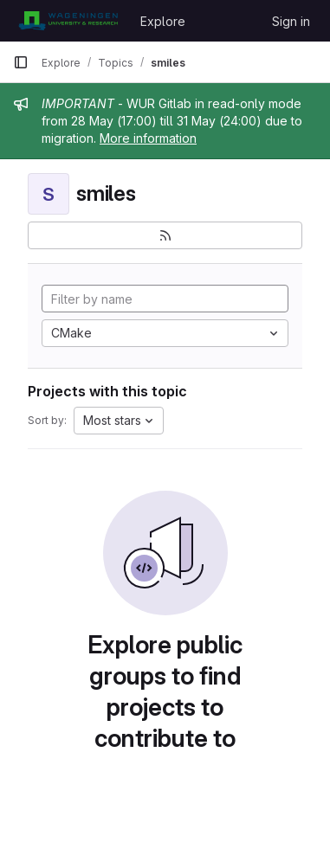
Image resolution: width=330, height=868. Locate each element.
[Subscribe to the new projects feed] (165, 235)
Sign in (291, 21)
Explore (163, 21)
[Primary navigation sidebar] (21, 62)
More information (148, 138)
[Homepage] (68, 21)
